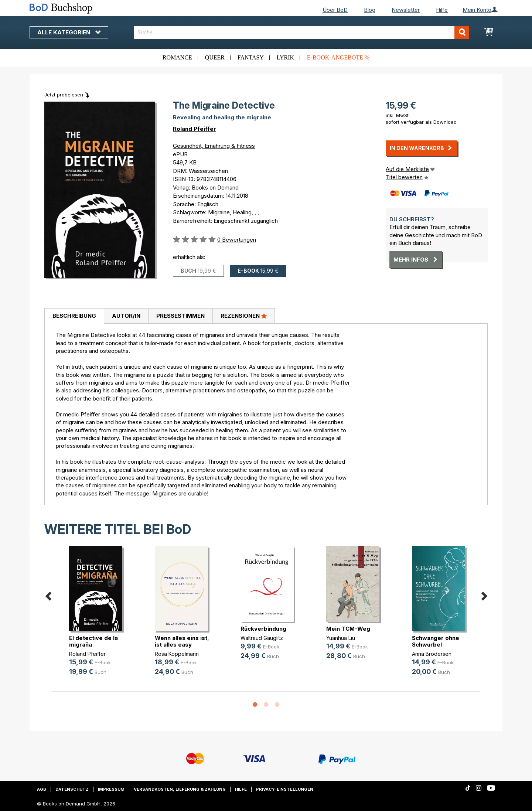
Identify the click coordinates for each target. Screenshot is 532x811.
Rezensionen (244, 316)
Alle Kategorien (69, 32)
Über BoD (335, 10)
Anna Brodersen (432, 654)
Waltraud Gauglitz (262, 638)
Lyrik (285, 57)
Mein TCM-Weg (348, 629)
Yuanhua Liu (341, 638)
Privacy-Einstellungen (285, 789)
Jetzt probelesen (64, 95)
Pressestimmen (180, 316)
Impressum (111, 789)
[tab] (74, 316)
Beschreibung (74, 316)
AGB (42, 789)
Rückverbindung (263, 629)
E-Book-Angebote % (338, 57)
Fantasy (251, 57)
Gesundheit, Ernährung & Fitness (214, 146)
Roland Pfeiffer (195, 129)
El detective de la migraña (93, 641)
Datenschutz (72, 789)
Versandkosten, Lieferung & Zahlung (180, 789)
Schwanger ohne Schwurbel (436, 641)
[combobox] (302, 32)
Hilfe (442, 10)
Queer (215, 57)
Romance (177, 57)
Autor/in (126, 316)
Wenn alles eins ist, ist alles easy (182, 641)
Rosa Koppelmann (177, 654)
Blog (370, 10)
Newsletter (406, 10)
